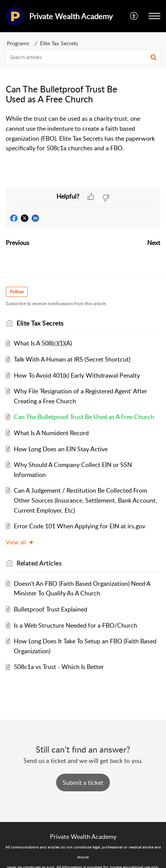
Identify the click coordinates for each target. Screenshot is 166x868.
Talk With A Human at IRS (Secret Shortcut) (72, 359)
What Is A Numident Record (51, 433)
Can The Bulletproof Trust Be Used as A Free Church (84, 417)
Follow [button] (17, 292)
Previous (17, 243)
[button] (134, 16)
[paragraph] (83, 133)
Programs (18, 43)
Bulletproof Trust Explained (51, 609)
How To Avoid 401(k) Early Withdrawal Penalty (77, 375)
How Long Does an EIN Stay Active (61, 449)
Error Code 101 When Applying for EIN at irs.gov (80, 526)
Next (154, 243)
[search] (83, 57)
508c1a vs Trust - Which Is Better (59, 667)
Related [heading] (39, 563)
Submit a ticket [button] (83, 783)
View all (20, 542)
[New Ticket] (83, 783)
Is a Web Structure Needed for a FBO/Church (76, 625)
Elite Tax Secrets (59, 43)
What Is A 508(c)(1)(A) (43, 343)
